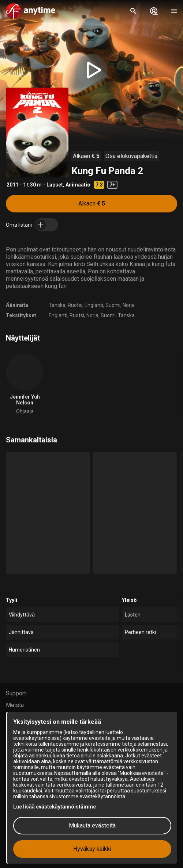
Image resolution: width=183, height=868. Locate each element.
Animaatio (78, 185)
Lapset (55, 185)
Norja (129, 305)
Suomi (113, 305)
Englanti (94, 305)
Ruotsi (75, 305)
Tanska (57, 305)
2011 (12, 185)
